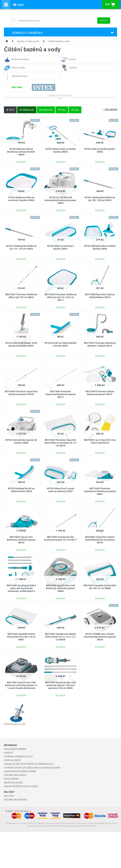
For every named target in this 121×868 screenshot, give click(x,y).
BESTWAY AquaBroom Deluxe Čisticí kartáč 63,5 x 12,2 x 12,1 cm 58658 (61, 637)
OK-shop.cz (26, 811)
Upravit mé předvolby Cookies (21, 786)
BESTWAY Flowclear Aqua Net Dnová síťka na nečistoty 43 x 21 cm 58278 (60, 443)
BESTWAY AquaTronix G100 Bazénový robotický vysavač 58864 (60, 588)
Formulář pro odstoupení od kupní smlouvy (29, 764)
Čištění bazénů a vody (59, 41)
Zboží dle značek (13, 783)
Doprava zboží (12, 760)
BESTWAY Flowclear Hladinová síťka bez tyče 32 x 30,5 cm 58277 (61, 297)
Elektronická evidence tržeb (20, 771)
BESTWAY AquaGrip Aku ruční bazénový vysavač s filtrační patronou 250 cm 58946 (60, 685)
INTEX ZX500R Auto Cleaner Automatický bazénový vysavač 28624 (100, 637)
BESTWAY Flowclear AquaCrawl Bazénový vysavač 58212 (61, 394)
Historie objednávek (15, 800)
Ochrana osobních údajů (18, 756)
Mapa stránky (11, 779)
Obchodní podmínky (15, 749)
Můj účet (9, 796)
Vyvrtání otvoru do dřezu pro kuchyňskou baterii (32, 768)
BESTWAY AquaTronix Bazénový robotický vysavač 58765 (21, 540)
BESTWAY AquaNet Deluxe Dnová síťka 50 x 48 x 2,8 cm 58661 (21, 637)
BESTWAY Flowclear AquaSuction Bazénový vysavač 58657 (100, 491)
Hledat (104, 20)
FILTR (10, 110)
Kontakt (8, 753)
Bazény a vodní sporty (28, 41)
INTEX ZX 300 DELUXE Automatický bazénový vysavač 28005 (60, 200)
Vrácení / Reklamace (15, 775)
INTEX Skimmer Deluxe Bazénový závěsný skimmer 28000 (21, 152)
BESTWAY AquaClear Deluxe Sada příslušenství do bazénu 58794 (100, 540)
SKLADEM (111, 110)
